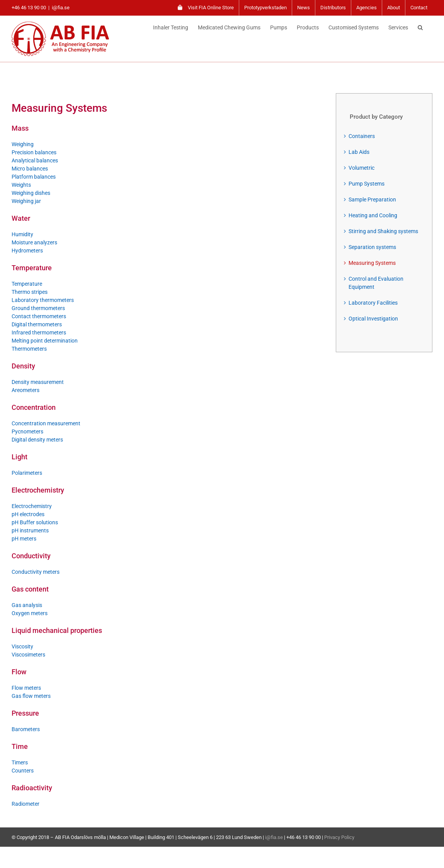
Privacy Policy (339, 837)
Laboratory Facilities (373, 303)
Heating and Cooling (373, 215)
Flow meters (26, 688)
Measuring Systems (372, 263)
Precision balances (34, 152)
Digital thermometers (37, 324)
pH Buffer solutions (35, 522)
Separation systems (372, 247)
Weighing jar (26, 201)
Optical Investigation (373, 319)
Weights (21, 185)
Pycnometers (27, 431)
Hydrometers (27, 251)
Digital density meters (37, 440)
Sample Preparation (372, 200)
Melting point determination (45, 341)
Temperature (27, 284)
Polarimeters (27, 473)
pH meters (24, 539)
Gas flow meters (31, 696)
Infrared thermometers (39, 333)
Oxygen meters (30, 613)
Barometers (26, 729)
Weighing (23, 144)
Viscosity (22, 646)
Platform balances (34, 177)
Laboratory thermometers (43, 300)
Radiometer (26, 804)
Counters (23, 771)
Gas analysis (27, 605)
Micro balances (30, 169)
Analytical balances (35, 160)
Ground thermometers (38, 308)
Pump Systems (367, 184)
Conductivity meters (36, 572)
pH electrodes (28, 514)
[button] (420, 26)
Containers (362, 136)
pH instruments (30, 530)
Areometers (26, 390)
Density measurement (38, 382)
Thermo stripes (30, 292)
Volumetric (361, 168)
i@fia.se (61, 8)
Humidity (22, 234)
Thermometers (29, 349)
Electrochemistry (32, 506)
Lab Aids (359, 152)
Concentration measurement (46, 423)
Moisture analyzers (34, 242)
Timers (20, 762)
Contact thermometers (39, 316)
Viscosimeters (28, 655)
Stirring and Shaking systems (383, 231)
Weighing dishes (31, 193)
